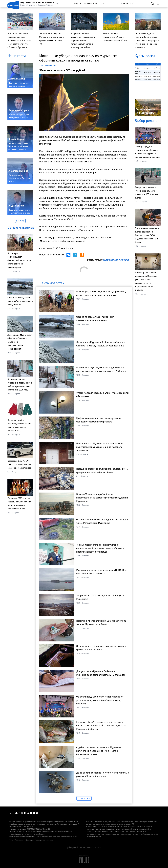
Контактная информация (24, 840)
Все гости (20, 221)
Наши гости (17, 56)
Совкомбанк (139, 77)
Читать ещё (84, 798)
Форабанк (138, 80)
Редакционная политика (44, 840)
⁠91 (132, 4)
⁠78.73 (125, 4)
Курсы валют (145, 56)
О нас (11, 840)
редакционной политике (116, 260)
